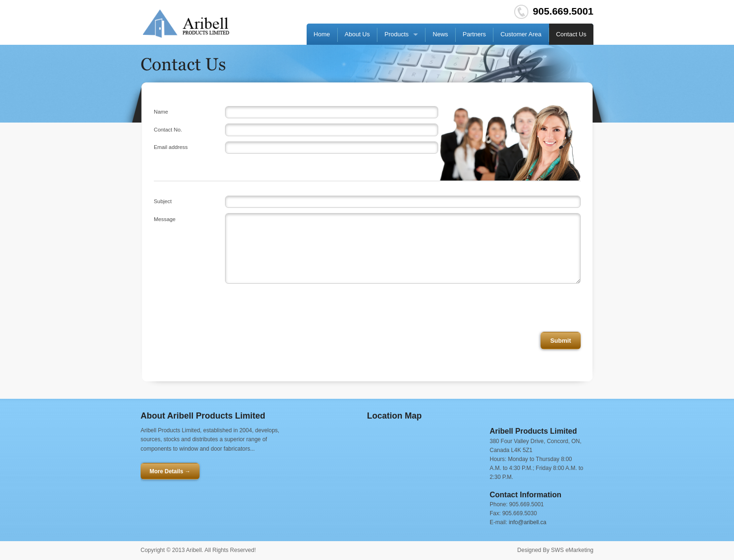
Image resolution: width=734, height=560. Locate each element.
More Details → (170, 471)
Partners (474, 34)
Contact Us (571, 34)
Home (322, 34)
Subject (163, 201)
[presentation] (509, 308)
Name (161, 112)
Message (165, 219)
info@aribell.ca (528, 522)
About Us (357, 34)
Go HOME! (186, 24)
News (440, 34)
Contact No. (168, 130)
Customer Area (521, 34)
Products (396, 34)
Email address (171, 147)
